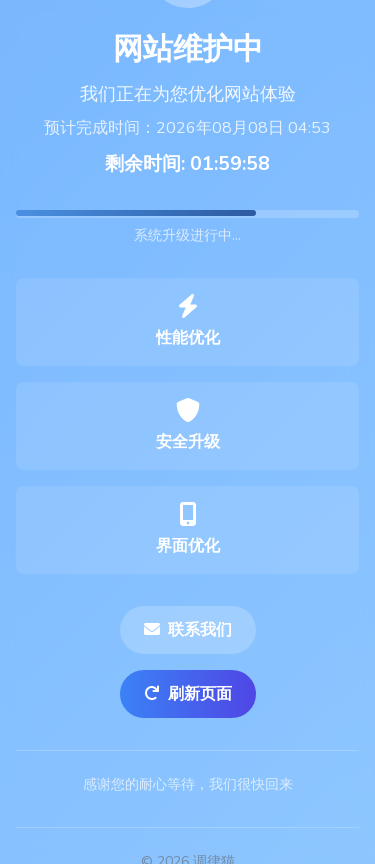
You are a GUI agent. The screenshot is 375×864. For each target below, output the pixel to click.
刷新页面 (188, 694)
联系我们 (188, 630)
